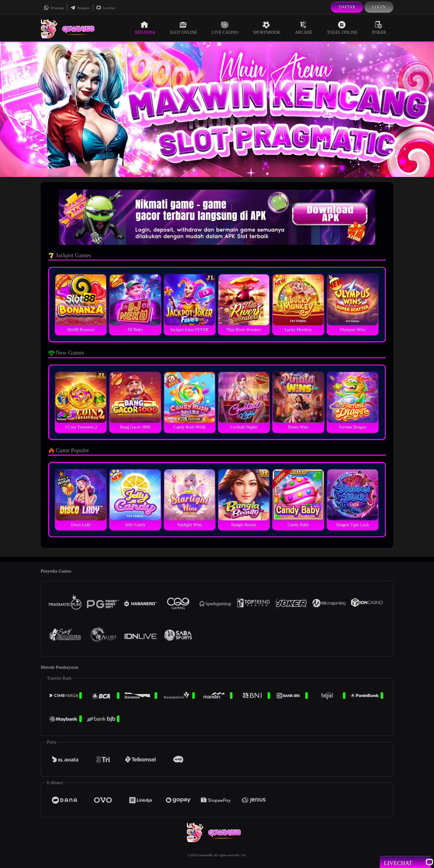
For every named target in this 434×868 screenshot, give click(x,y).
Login (379, 7)
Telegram (80, 8)
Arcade (304, 28)
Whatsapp (54, 8)
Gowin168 (205, 855)
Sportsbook (267, 28)
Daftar (347, 7)
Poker (379, 28)
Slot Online (183, 28)
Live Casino (225, 28)
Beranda (145, 28)
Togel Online (342, 28)
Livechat (105, 8)
